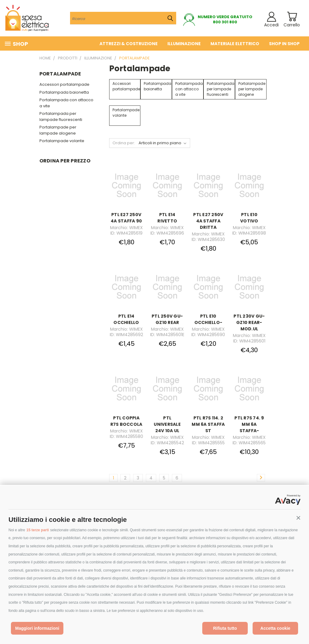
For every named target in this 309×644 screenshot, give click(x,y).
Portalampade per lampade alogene (58, 130)
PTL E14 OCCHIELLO (126, 319)
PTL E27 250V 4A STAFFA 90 (126, 218)
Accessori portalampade (64, 84)
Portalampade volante (62, 141)
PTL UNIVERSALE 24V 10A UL (167, 424)
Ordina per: (124, 143)
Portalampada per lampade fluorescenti (61, 117)
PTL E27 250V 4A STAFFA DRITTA (208, 221)
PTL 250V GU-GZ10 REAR (167, 319)
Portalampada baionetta (64, 92)
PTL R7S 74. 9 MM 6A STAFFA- (249, 424)
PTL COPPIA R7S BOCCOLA (126, 421)
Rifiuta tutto (225, 628)
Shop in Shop (284, 44)
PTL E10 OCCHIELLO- (208, 319)
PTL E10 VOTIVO (249, 218)
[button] (298, 518)
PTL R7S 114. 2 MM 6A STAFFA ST (208, 424)
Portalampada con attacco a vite (66, 103)
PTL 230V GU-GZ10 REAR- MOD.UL (249, 322)
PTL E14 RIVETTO (167, 218)
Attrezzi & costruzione (129, 44)
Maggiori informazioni (37, 628)
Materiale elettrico (235, 44)
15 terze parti (38, 530)
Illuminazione (184, 44)
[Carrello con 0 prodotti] (292, 17)
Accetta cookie (275, 628)
